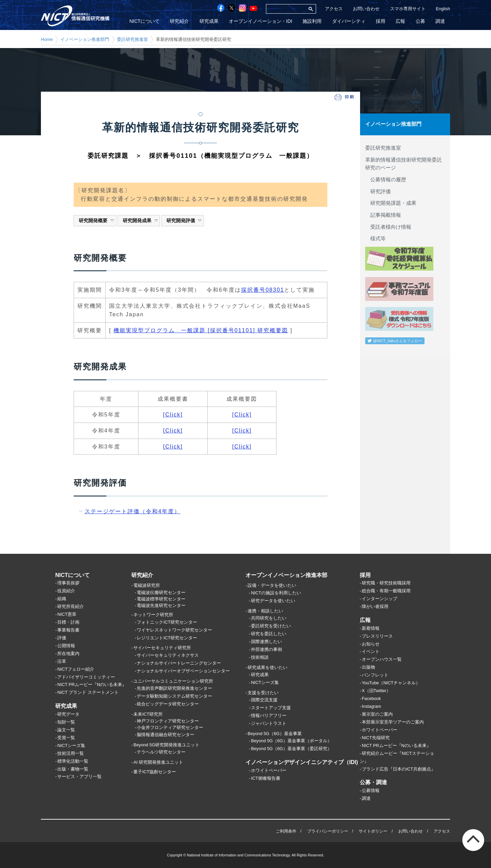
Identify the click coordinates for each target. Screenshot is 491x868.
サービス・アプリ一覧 (79, 777)
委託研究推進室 (132, 39)
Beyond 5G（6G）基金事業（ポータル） (291, 741)
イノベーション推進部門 (85, 39)
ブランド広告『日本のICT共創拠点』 (399, 769)
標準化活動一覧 (73, 761)
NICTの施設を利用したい (276, 593)
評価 (62, 638)
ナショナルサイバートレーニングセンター (179, 663)
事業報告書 (68, 630)
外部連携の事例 (266, 649)
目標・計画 (68, 622)
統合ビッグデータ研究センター (168, 704)
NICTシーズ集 (71, 745)
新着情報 (371, 628)
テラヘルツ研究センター (161, 752)
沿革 (62, 661)
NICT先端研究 (376, 738)
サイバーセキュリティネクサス (168, 655)
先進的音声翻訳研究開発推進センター (174, 688)
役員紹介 (66, 591)
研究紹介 (180, 22)
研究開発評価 (184, 220)
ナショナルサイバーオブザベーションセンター (183, 671)
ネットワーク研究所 (153, 615)
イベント (371, 652)
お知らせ (371, 644)
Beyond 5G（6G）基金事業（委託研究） (291, 749)
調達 (440, 22)
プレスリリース (377, 636)
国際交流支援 (264, 700)
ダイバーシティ (349, 22)
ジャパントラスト (269, 723)
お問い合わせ (366, 9)
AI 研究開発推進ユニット (158, 762)
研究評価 (378, 191)
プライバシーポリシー (328, 831)
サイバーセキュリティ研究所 (162, 648)
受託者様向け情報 (388, 226)
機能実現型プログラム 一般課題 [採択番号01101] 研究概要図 (201, 330)
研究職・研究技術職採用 (386, 583)
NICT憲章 (67, 614)
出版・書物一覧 (73, 769)
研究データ (68, 714)
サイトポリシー (373, 831)
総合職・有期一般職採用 (386, 591)
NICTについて (145, 22)
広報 (401, 22)
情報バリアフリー (269, 716)
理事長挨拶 (68, 583)
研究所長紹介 (71, 607)
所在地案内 (68, 653)
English (443, 9)
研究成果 (210, 22)
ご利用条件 (286, 831)
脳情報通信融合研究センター (166, 735)
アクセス (334, 9)
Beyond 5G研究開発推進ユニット (166, 745)
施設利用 (313, 22)
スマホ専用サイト (408, 9)
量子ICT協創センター (155, 772)
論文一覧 (66, 730)
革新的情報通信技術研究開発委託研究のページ (404, 164)
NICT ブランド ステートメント (88, 693)
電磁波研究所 (147, 586)
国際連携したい (266, 642)
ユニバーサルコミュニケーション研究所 (173, 681)
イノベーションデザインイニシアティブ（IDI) (302, 763)
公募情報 (371, 790)
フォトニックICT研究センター (167, 622)
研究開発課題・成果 (391, 203)
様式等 (375, 238)
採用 (381, 22)
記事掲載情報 (383, 215)
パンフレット (375, 675)
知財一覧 (66, 722)
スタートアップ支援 (271, 708)
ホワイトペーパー (269, 770)
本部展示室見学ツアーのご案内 (393, 722)
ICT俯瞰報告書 (266, 778)
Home (47, 39)
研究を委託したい (269, 634)
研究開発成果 (141, 220)
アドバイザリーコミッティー (86, 677)
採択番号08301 (263, 290)
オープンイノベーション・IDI (261, 22)
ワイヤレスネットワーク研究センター (174, 630)
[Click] (173, 415)
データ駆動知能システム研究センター (174, 696)
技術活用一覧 (71, 753)
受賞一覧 (66, 738)
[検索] (286, 9)
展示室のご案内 (377, 714)
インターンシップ (380, 599)
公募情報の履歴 (386, 179)
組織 (62, 599)
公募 (420, 22)
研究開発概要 (97, 220)
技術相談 (260, 657)
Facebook (371, 698)
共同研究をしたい (269, 618)
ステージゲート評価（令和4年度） (132, 511)
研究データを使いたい (273, 601)
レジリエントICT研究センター (167, 638)
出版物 (368, 667)
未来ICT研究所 (148, 714)
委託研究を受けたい (271, 626)
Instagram (371, 706)
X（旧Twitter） (376, 691)
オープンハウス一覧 (382, 660)
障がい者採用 (375, 607)
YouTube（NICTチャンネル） (391, 683)
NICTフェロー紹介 (76, 669)
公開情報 (66, 646)
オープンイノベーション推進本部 (286, 575)
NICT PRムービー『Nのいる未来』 (92, 685)
